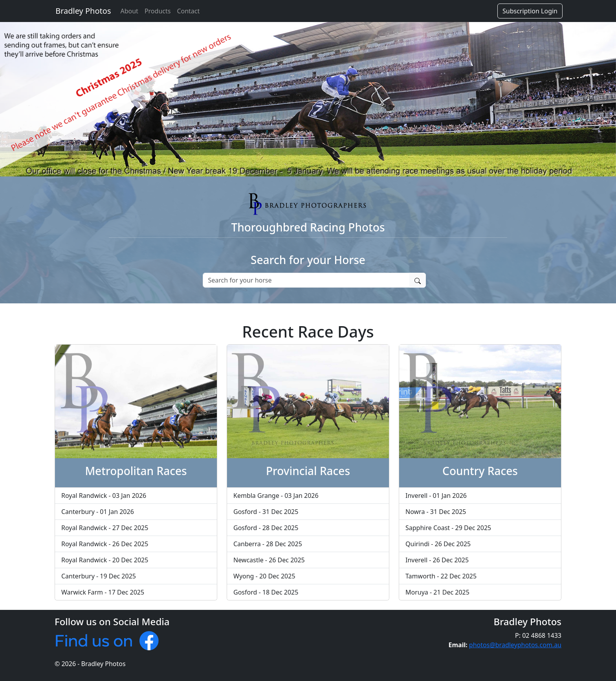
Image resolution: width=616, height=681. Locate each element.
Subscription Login (530, 11)
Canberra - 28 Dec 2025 (268, 544)
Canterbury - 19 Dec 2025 (99, 576)
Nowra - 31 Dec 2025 (436, 512)
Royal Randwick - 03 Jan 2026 (104, 496)
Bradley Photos (82, 11)
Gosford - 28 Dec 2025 (266, 528)
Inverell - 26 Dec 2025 (437, 560)
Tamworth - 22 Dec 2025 (441, 576)
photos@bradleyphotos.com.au (515, 645)
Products (158, 11)
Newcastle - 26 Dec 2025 (269, 560)
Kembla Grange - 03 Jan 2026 (276, 496)
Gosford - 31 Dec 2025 (266, 512)
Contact (188, 11)
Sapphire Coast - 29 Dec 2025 (448, 528)
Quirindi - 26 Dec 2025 (438, 544)
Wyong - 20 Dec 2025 (264, 576)
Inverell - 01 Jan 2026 (436, 496)
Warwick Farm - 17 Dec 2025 (103, 592)
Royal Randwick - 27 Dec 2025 (105, 528)
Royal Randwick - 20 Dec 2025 (105, 560)
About (129, 11)
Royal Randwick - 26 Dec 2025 (105, 544)
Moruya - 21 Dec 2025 (437, 592)
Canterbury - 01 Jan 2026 (98, 512)
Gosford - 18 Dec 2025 (266, 592)
